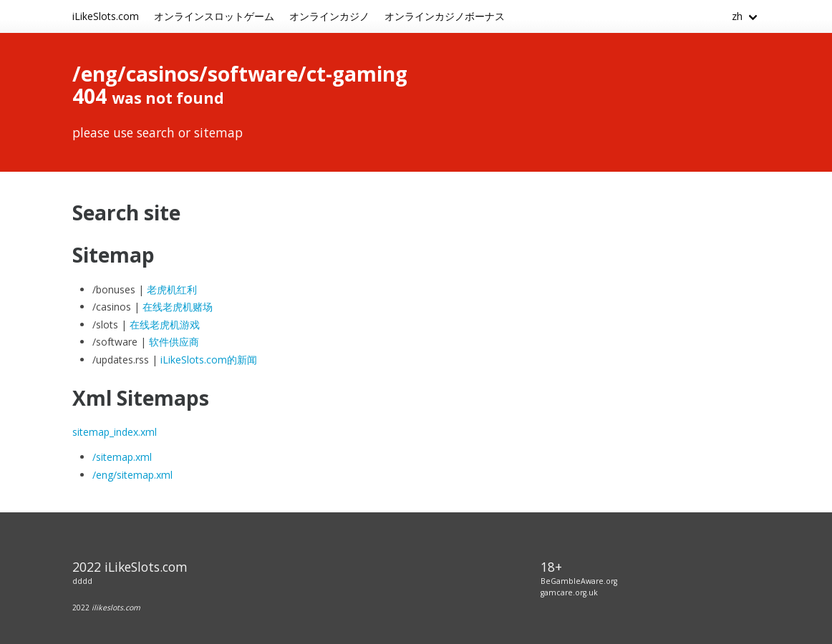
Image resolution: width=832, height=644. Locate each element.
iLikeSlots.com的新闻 (209, 360)
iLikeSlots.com (106, 16)
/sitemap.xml (122, 457)
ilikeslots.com (116, 608)
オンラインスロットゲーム (214, 16)
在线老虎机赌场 (178, 307)
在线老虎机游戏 (165, 325)
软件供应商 (174, 342)
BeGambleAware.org (579, 581)
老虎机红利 (172, 289)
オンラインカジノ (329, 16)
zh (737, 16)
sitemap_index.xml (115, 432)
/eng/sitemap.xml (132, 475)
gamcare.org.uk (569, 592)
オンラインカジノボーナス (445, 16)
